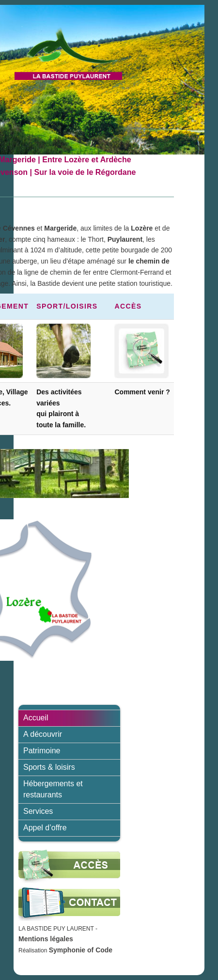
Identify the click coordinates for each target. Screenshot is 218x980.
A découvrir (43, 734)
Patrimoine (42, 751)
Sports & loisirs (49, 767)
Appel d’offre (45, 828)
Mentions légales (46, 939)
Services (38, 811)
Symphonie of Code (81, 950)
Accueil (36, 718)
